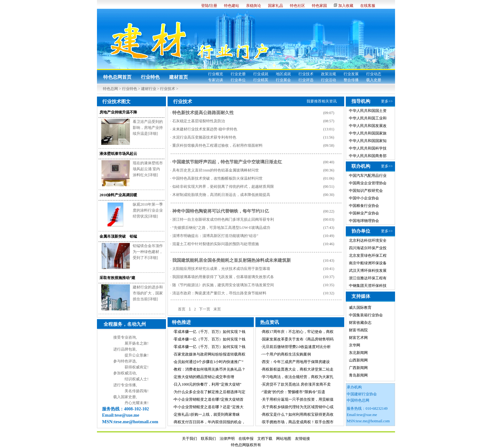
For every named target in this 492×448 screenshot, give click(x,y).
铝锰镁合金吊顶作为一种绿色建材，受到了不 (148, 252)
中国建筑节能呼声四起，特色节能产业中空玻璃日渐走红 (227, 162)
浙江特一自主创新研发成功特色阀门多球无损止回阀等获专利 (223, 219)
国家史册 (128, 397)
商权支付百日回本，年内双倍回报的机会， (210, 422)
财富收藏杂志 (360, 323)
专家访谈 (216, 80)
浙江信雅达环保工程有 (368, 278)
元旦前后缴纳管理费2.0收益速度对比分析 (296, 347)
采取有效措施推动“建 (117, 278)
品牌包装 (128, 349)
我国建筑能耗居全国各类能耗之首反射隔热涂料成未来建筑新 (232, 260)
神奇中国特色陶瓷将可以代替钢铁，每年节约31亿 (221, 211)
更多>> (387, 101)
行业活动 (329, 80)
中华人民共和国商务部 (368, 156)
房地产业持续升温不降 (118, 112)
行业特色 (150, 77)
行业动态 (374, 74)
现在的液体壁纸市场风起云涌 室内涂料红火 (148, 169)
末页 (217, 309)
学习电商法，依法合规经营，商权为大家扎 (298, 377)
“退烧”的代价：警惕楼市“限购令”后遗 (294, 392)
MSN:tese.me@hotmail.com (130, 422)
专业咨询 (128, 337)
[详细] (153, 134)
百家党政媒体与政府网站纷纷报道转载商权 (210, 354)
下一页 (205, 309)
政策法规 (329, 74)
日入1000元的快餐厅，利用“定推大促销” (208, 384)
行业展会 (283, 80)
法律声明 (227, 439)
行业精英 (261, 80)
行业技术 (306, 74)
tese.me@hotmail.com (373, 421)
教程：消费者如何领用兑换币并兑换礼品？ (210, 369)
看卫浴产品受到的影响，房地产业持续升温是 (148, 128)
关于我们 (190, 439)
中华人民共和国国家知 (368, 141)
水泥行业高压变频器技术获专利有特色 (204, 137)
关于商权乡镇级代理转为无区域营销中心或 (298, 407)
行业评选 (306, 80)
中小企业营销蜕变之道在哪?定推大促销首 (209, 399)
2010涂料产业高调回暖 (118, 195)
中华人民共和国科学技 (368, 148)
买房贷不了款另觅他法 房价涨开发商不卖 (296, 384)
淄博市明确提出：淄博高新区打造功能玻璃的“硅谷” (215, 236)
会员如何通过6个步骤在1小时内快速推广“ (209, 362)
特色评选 (128, 361)
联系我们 (208, 439)
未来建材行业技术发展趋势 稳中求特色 (205, 129)
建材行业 (149, 89)
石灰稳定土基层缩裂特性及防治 (199, 121)
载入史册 (374, 80)
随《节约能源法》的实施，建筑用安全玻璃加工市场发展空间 (223, 285)
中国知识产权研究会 (366, 191)
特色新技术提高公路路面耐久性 (203, 113)
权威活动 (128, 373)
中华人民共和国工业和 (368, 118)
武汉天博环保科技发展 (368, 271)
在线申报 (246, 439)
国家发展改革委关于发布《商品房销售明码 (298, 339)
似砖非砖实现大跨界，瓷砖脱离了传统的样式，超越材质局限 (223, 187)
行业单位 (238, 80)
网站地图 (284, 439)
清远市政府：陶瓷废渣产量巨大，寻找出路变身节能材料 (219, 293)
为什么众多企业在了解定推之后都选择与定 (210, 392)
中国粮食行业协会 (364, 206)
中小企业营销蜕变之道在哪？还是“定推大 (209, 407)
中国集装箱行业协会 (366, 315)
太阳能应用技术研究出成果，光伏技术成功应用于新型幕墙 (221, 269)
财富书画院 (358, 330)
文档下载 (265, 439)
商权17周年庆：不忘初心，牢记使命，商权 (298, 332)
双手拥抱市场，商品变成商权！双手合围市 (298, 422)
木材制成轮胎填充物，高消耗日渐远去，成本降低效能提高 (221, 195)
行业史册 (238, 74)
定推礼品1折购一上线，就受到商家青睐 (207, 414)
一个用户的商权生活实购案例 (286, 354)
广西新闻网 (358, 368)
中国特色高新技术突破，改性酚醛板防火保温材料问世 (217, 178)
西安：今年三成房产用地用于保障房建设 (296, 362)
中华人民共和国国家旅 (368, 133)
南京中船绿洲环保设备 (368, 263)
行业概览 (216, 74)
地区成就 (283, 74)
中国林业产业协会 (364, 213)
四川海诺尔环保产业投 (368, 248)
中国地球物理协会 (364, 221)
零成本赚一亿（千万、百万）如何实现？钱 (210, 332)
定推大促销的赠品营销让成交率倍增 (204, 377)
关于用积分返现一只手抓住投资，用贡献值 (298, 399)
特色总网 (110, 89)
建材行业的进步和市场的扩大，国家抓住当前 (148, 293)
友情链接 (302, 439)
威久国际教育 (360, 308)
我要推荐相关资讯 (322, 101)
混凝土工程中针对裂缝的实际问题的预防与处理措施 (216, 244)
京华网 (355, 345)
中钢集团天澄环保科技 (368, 286)
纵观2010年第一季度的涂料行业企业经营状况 (148, 210)
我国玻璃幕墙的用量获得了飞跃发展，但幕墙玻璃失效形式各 (223, 277)
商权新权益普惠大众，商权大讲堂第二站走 (298, 369)
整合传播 (351, 80)
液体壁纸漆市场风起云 (118, 154)
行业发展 (351, 74)
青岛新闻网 (358, 375)
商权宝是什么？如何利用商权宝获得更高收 (298, 414)
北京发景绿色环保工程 (368, 256)
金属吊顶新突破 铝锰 (118, 236)
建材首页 (179, 77)
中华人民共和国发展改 (368, 126)
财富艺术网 (358, 338)
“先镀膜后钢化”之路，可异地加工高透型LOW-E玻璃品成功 (221, 228)
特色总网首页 (117, 77)
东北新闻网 (358, 353)
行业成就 (261, 74)
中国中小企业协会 (364, 198)
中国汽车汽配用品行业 (368, 176)
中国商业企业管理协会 (368, 183)
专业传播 (128, 385)
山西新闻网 (358, 360)
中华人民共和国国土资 (368, 111)
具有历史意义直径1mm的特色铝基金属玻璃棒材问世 (216, 170)
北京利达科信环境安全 (368, 240)
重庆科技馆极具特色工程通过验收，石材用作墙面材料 (217, 145)
